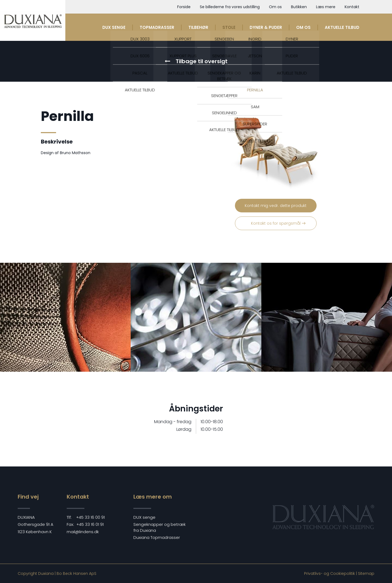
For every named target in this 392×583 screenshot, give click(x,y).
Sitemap (366, 573)
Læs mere (326, 7)
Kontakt (352, 7)
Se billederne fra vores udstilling (230, 7)
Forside (184, 7)
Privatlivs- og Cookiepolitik (330, 573)
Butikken (299, 7)
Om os (275, 7)
